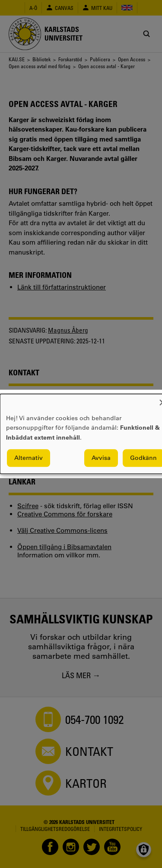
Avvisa (101, 458)
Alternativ (29, 458)
